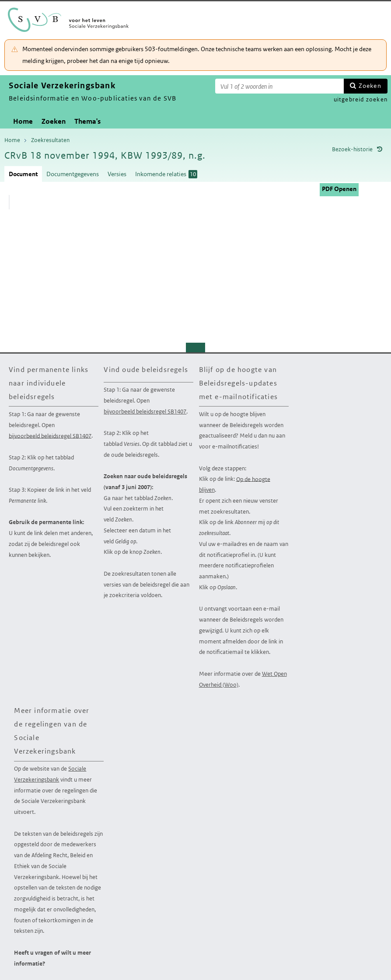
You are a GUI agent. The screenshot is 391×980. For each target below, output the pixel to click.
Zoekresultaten (50, 140)
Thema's (87, 121)
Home (23, 121)
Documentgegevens (73, 174)
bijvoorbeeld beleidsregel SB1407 (50, 436)
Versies (117, 174)
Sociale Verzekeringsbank (50, 774)
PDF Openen (339, 189)
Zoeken (370, 86)
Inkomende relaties (166, 174)
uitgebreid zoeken (361, 99)
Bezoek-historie (352, 149)
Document (23, 174)
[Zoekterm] (279, 86)
